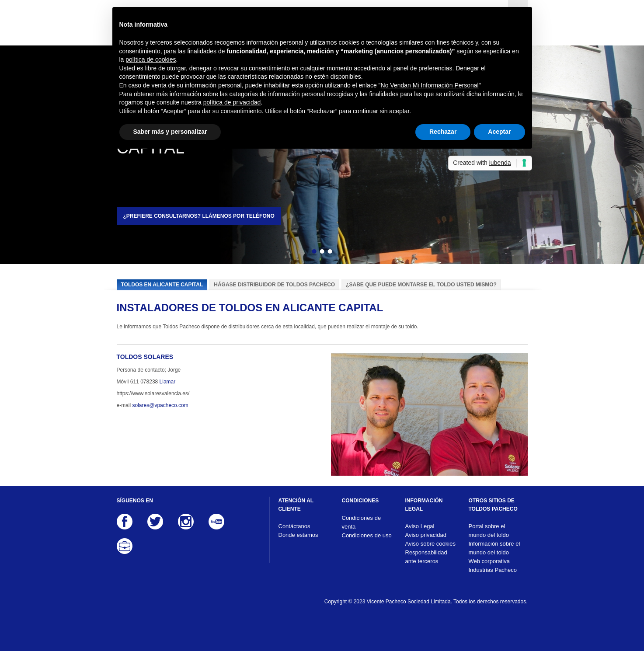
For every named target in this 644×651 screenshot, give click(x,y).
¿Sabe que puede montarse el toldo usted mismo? (421, 285)
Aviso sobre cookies (430, 544)
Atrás (299, 253)
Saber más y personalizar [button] (170, 132)
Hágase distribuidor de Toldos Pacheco (274, 285)
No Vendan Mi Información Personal (430, 85)
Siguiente (345, 253)
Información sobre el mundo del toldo (494, 548)
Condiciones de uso (367, 535)
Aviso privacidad (426, 535)
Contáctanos (294, 526)
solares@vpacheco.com (160, 405)
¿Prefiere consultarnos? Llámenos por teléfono (199, 216)
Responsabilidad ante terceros (426, 557)
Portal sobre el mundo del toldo (489, 531)
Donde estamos (298, 535)
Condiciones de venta (362, 522)
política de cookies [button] (151, 59)
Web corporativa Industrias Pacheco (493, 566)
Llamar (168, 382)
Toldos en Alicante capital (162, 285)
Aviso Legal (420, 526)
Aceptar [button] (499, 132)
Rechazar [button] (443, 132)
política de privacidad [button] (232, 102)
